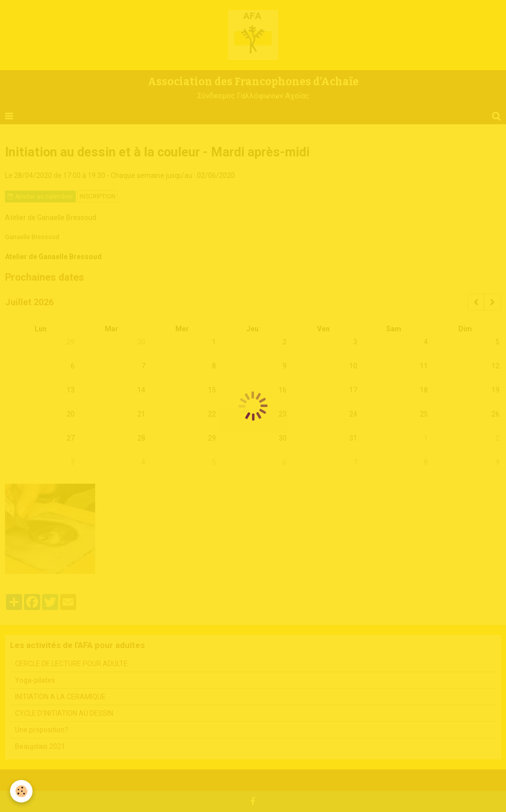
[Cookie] (21, 791)
